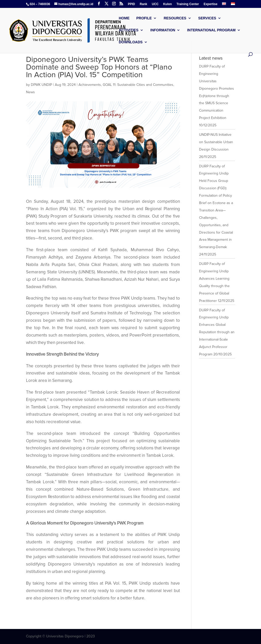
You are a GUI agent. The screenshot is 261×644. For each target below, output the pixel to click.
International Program (211, 30)
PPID (132, 4)
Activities (129, 30)
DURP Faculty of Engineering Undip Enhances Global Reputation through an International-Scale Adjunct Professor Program (217, 332)
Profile (144, 18)
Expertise (211, 4)
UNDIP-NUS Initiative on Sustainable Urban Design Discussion (216, 142)
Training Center (188, 4)
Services (207, 18)
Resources (175, 18)
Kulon (167, 4)
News (30, 92)
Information (163, 30)
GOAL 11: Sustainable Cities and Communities (138, 85)
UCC (155, 4)
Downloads (131, 42)
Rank (143, 4)
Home (124, 18)
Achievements (90, 85)
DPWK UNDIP (41, 85)
